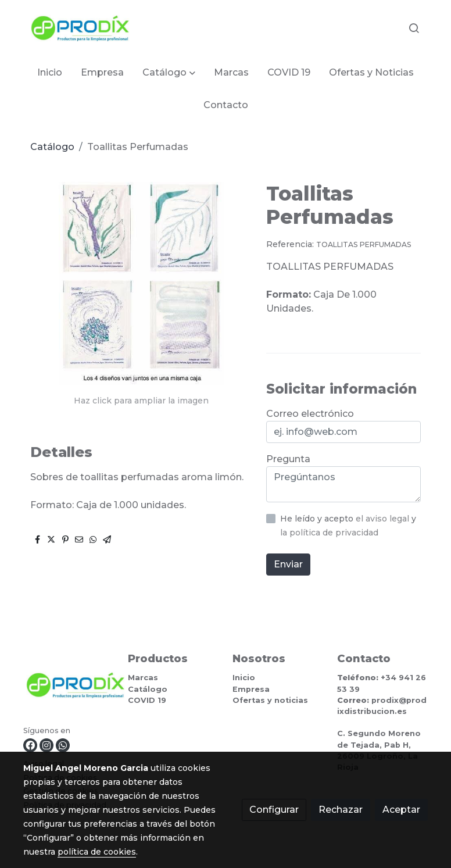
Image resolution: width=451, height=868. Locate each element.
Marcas (143, 678)
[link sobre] (69, 687)
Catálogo (52, 147)
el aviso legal (384, 519)
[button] (169, 73)
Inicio (244, 678)
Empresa (251, 689)
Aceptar (401, 810)
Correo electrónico (310, 414)
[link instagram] (46, 745)
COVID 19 (147, 700)
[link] (80, 28)
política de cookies (97, 852)
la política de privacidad (329, 533)
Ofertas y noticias (270, 700)
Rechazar (341, 810)
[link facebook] (30, 745)
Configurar (274, 810)
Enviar (288, 564)
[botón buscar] (414, 28)
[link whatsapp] (63, 745)
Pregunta (288, 459)
